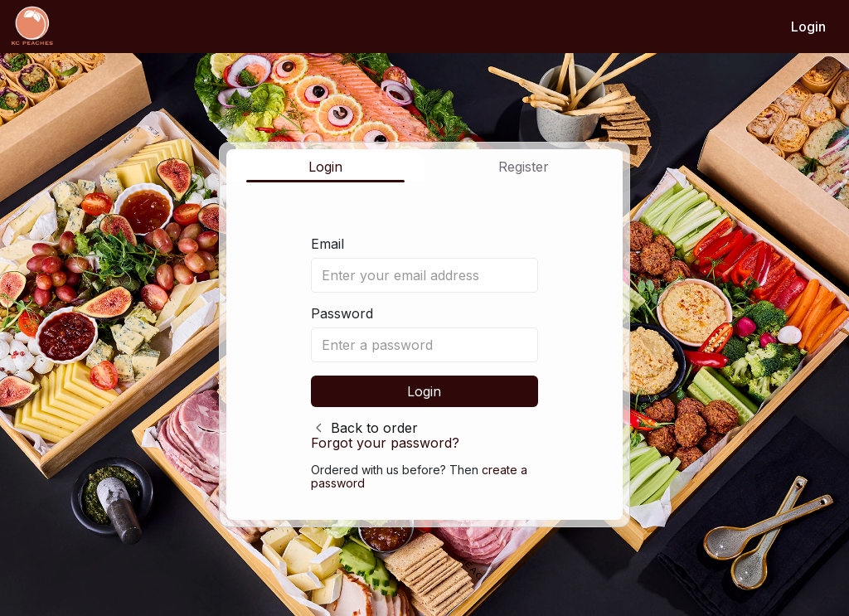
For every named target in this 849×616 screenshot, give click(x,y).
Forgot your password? (385, 443)
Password (342, 313)
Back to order (374, 428)
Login (808, 27)
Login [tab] (325, 167)
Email (327, 244)
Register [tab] (524, 167)
